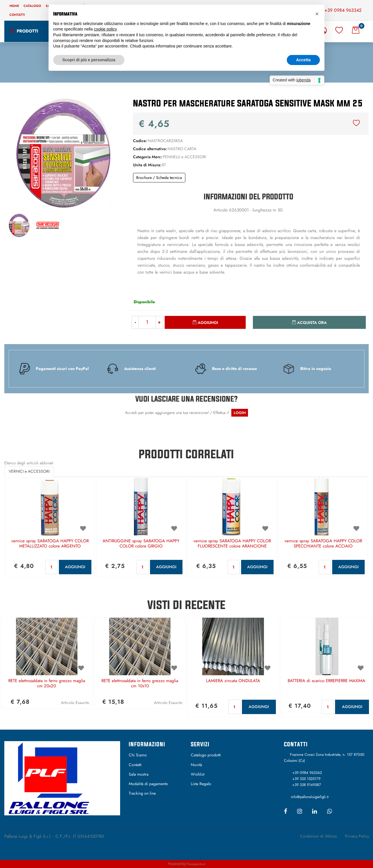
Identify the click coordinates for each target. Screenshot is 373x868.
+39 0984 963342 (343, 10)
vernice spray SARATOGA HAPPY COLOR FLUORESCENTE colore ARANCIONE (232, 544)
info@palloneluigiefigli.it (310, 797)
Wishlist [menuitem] (198, 774)
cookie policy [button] (105, 29)
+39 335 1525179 (306, 779)
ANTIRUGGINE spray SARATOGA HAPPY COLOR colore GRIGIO (141, 544)
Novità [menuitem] (196, 765)
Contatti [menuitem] (17, 15)
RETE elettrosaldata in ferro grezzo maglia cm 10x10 (140, 684)
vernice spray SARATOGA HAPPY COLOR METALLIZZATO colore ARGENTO (50, 544)
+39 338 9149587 (307, 785)
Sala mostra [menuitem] (139, 774)
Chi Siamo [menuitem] (138, 755)
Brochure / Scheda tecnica (159, 178)
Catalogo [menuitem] (32, 6)
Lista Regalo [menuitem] (201, 784)
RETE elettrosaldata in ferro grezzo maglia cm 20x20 (47, 684)
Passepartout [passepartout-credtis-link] (196, 864)
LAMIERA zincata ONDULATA (233, 681)
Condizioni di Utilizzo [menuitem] (319, 836)
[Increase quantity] (159, 322)
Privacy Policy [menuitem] (357, 836)
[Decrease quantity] (135, 322)
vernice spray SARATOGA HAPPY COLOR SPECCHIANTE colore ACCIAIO (323, 544)
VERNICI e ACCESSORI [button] (29, 471)
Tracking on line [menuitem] (142, 793)
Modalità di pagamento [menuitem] (148, 784)
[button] (62, 152)
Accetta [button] (303, 60)
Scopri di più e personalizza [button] (89, 60)
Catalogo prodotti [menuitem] (206, 755)
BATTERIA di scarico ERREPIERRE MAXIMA (326, 681)
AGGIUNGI (75, 567)
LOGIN (240, 413)
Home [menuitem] (14, 6)
